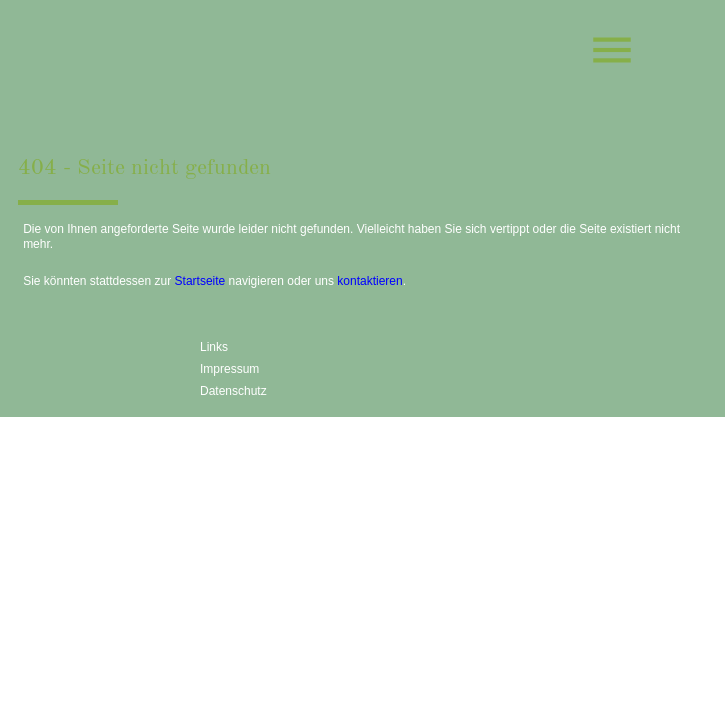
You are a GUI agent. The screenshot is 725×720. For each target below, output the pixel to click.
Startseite (200, 281)
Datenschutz (233, 391)
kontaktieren (369, 281)
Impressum (229, 369)
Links (214, 347)
